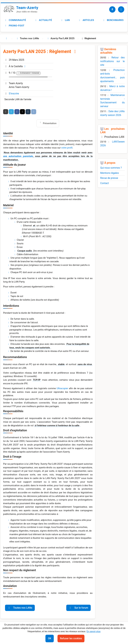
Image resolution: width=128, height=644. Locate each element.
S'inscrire (14, 94)
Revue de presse (109, 178)
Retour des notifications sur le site (112, 61)
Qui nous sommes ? (111, 168)
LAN (65, 20)
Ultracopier (62, 388)
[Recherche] (112, 9)
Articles (86, 20)
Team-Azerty (27, 8)
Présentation (50, 123)
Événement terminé (30, 73)
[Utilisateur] (121, 9)
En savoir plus (93, 631)
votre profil (67, 148)
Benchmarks (113, 20)
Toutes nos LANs (20, 608)
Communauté (15, 20)
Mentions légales (110, 173)
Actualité (43, 20)
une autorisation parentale (18, 156)
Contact (105, 183)
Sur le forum (78, 608)
